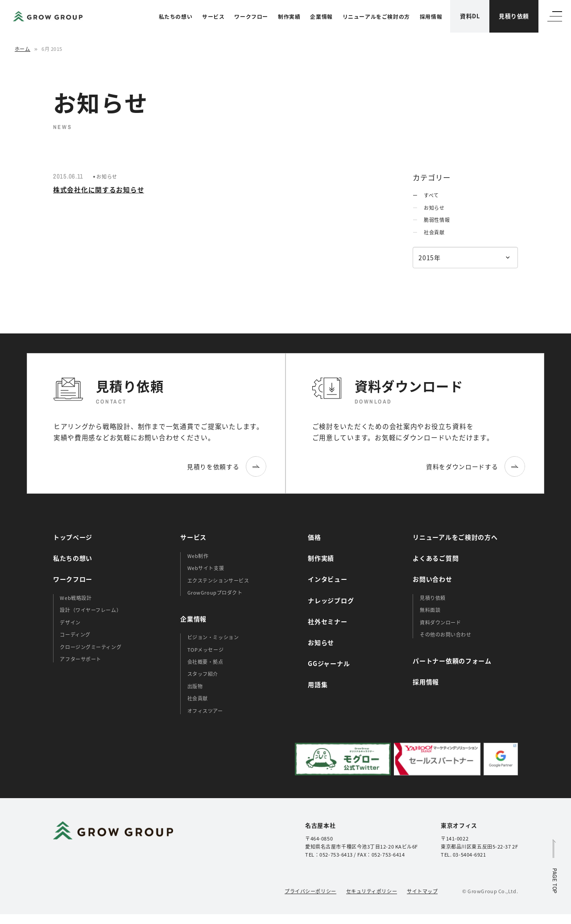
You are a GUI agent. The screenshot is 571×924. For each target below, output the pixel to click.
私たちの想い (176, 16)
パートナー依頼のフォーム (452, 661)
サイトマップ (422, 891)
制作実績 (289, 16)
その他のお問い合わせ (446, 634)
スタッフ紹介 (203, 674)
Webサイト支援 (206, 568)
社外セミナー (327, 621)
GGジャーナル (329, 663)
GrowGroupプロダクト (215, 592)
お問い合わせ (432, 579)
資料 (470, 16)
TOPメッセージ (205, 649)
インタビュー (327, 579)
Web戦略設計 (76, 598)
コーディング (75, 634)
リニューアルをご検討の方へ (455, 537)
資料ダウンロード (440, 622)
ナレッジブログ (331, 600)
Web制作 (198, 556)
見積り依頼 (514, 16)
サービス (213, 16)
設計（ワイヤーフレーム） (91, 610)
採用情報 (431, 16)
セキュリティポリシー (372, 891)
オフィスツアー (205, 711)
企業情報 (321, 16)
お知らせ (434, 208)
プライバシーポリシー (310, 891)
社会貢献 (434, 232)
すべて (431, 195)
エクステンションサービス (218, 580)
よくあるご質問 (436, 558)
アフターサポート (80, 659)
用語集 (318, 684)
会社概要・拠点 (205, 662)
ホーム (23, 49)
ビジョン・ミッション (213, 637)
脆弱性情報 (437, 220)
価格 (314, 537)
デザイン (70, 622)
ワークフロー (251, 16)
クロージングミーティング (91, 647)
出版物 (195, 686)
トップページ (73, 537)
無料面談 (430, 610)
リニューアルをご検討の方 (376, 16)
